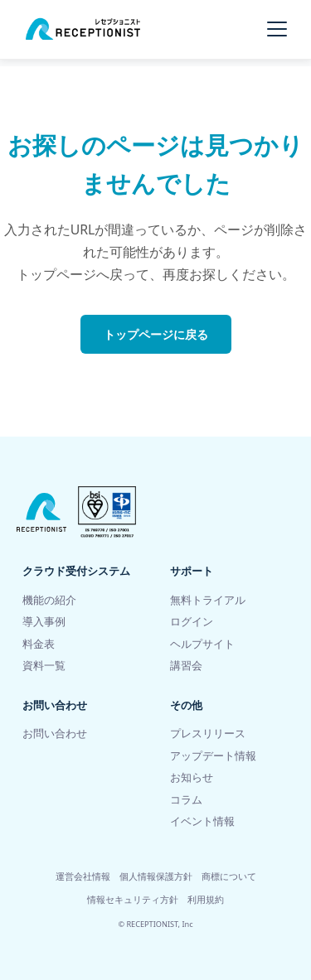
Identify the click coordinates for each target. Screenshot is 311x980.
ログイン (192, 622)
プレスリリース (208, 734)
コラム (186, 800)
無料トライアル (208, 600)
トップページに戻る (156, 334)
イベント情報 (202, 821)
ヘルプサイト (202, 644)
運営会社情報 (83, 876)
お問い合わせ (55, 734)
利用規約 (206, 899)
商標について (229, 876)
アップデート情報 (213, 756)
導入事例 (44, 622)
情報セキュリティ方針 (133, 899)
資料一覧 (44, 666)
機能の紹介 (49, 600)
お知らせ (192, 777)
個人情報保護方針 (156, 876)
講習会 (186, 666)
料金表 (39, 644)
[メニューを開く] (277, 29)
